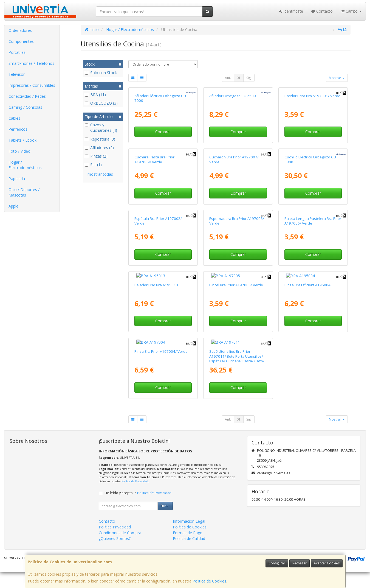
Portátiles (17, 52)
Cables (14, 118)
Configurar (277, 563)
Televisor (17, 74)
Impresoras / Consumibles (32, 85)
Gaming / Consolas (25, 107)
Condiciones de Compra (120, 522)
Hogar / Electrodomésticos (25, 165)
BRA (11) (95, 95)
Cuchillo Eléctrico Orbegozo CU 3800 (310, 159)
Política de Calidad (189, 528)
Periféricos (18, 129)
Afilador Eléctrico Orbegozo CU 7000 (160, 98)
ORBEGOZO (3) (101, 103)
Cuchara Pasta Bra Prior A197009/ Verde (154, 159)
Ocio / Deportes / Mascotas (24, 192)
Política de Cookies (209, 581)
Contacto (322, 11)
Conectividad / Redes (27, 96)
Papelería (17, 179)
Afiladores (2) (99, 148)
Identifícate (291, 11)
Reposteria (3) (100, 139)
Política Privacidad (115, 516)
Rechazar (300, 563)
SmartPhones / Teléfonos (31, 63)
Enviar (165, 495)
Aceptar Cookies (327, 563)
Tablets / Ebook (22, 140)
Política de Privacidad (135, 471)
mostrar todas (100, 174)
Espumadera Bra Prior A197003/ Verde (237, 221)
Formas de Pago (188, 522)
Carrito (351, 11)
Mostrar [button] (337, 78)
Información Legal (189, 511)
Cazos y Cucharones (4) (101, 128)
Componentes (21, 41)
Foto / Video (19, 151)
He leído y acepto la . (138, 482)
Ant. (228, 78)
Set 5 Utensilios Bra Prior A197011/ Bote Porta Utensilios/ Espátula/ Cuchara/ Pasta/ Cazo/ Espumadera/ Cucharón (237, 348)
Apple (13, 206)
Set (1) (93, 165)
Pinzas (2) (96, 156)
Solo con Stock (101, 73)
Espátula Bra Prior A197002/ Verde (158, 221)
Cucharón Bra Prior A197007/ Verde (234, 159)
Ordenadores (20, 30)
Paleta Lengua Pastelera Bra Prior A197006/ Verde (313, 221)
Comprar (163, 132)
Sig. (249, 78)
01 (239, 78)
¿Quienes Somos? (115, 528)
